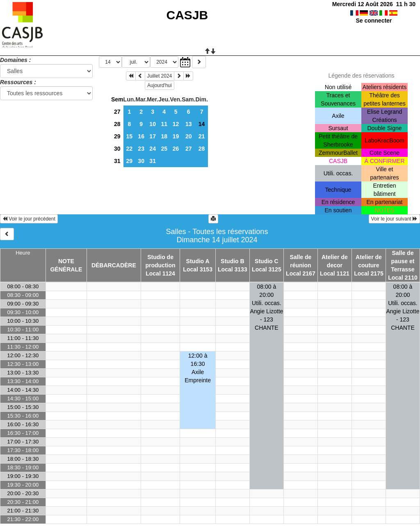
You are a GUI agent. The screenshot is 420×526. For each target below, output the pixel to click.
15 (130, 136)
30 (117, 149)
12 (176, 124)
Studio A (198, 261)
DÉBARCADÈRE (114, 265)
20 (189, 136)
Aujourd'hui (160, 85)
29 (117, 136)
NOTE (66, 261)
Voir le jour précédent (29, 219)
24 (153, 149)
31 (117, 161)
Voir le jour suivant (394, 219)
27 (117, 112)
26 (176, 149)
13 (189, 124)
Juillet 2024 (160, 76)
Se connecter (374, 21)
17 (153, 136)
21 (202, 136)
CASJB (187, 15)
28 (117, 124)
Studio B (233, 261)
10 (153, 124)
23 (141, 149)
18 (164, 136)
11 (164, 124)
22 (130, 149)
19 (176, 136)
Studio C (267, 261)
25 (164, 149)
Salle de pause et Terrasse (403, 261)
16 (141, 136)
